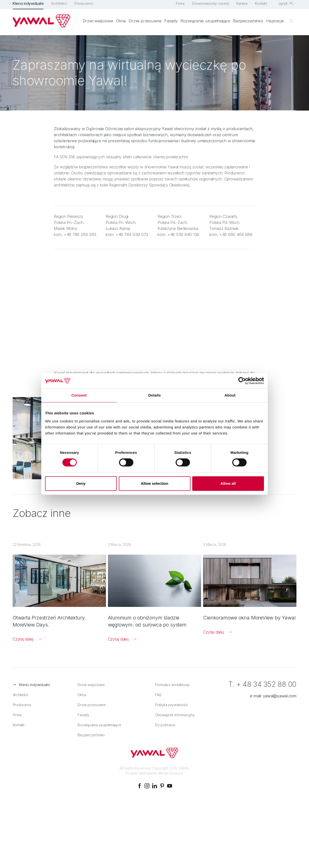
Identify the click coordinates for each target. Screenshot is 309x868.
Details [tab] (154, 395)
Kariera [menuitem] (241, 6)
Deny (81, 483)
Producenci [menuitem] (84, 6)
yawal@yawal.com (280, 692)
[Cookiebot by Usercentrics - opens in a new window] (242, 381)
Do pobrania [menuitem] (165, 721)
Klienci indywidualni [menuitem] (28, 6)
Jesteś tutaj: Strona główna (34, 104)
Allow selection (154, 483)
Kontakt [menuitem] (261, 6)
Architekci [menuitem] (59, 6)
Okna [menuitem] (123, 23)
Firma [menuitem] (179, 6)
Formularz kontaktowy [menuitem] (172, 681)
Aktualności (71, 104)
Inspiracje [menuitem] (275, 23)
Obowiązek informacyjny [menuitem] (175, 711)
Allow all (228, 483)
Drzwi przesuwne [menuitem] (146, 23)
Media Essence (171, 770)
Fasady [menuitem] (172, 23)
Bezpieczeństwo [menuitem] (249, 23)
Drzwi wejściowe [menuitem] (100, 23)
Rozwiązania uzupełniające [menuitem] (206, 23)
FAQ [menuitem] (158, 691)
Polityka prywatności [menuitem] (171, 701)
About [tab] (230, 395)
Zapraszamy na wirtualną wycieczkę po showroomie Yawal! (132, 104)
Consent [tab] (79, 395)
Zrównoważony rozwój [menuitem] (210, 6)
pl (292, 6)
